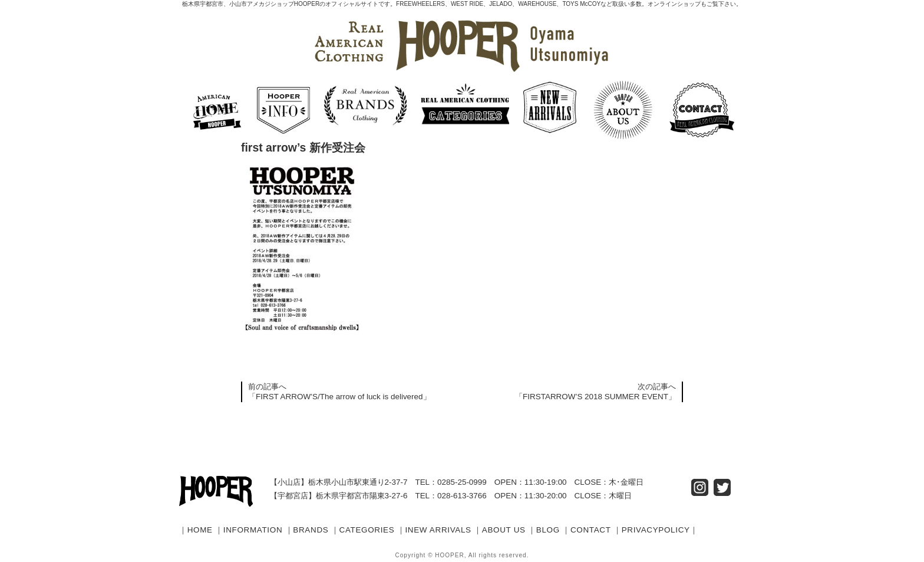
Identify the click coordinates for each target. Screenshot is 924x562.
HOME (200, 530)
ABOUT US (504, 530)
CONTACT (591, 530)
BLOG (548, 530)
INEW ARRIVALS (438, 530)
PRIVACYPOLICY (656, 530)
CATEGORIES (367, 530)
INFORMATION (253, 530)
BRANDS (311, 530)
